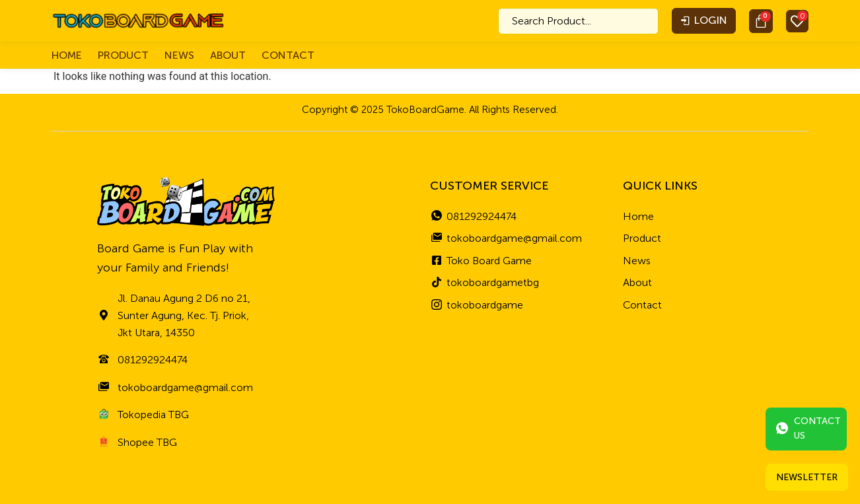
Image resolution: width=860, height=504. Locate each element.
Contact (288, 55)
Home (67, 55)
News (179, 55)
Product (123, 55)
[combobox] (578, 21)
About (228, 55)
